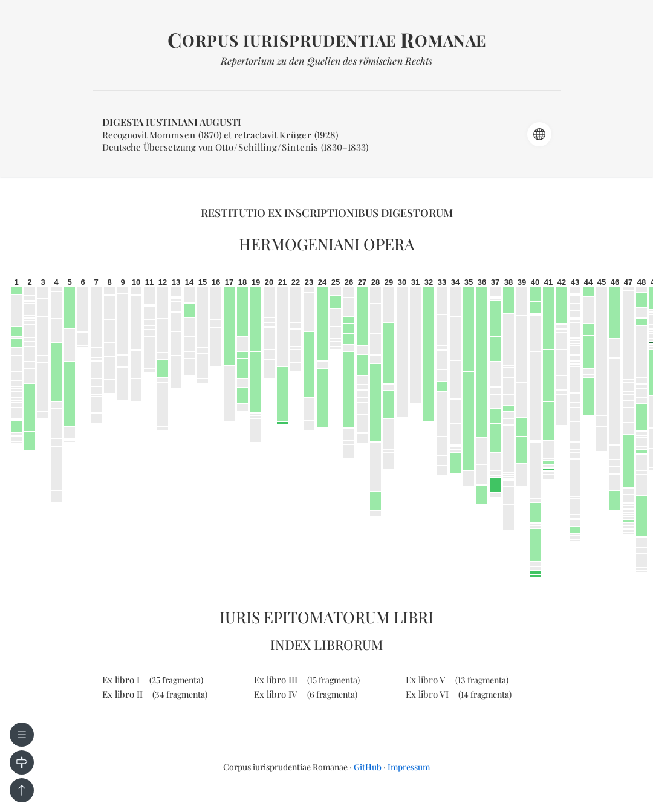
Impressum (409, 767)
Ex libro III (307, 680)
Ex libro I (153, 680)
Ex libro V (457, 680)
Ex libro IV (306, 694)
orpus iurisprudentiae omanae (327, 40)
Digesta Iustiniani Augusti (172, 122)
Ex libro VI (459, 694)
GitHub (368, 767)
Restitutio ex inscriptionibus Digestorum (327, 213)
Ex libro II (155, 694)
